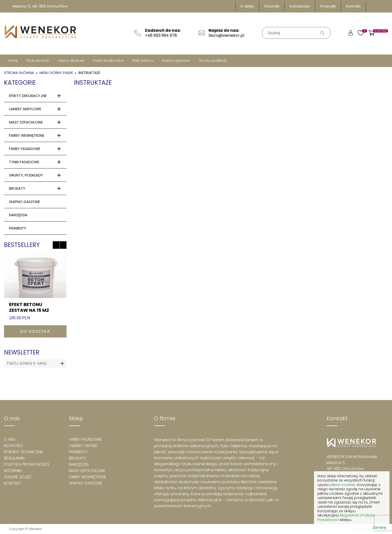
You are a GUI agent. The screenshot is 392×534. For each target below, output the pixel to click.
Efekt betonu (143, 61)
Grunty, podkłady (213, 61)
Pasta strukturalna (108, 61)
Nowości (13, 446)
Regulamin (14, 458)
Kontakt (353, 6)
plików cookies (342, 485)
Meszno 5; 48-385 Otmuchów (40, 6)
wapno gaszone (24, 202)
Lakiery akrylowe (71, 61)
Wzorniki (272, 6)
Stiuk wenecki (38, 61)
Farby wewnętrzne (27, 135)
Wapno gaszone (176, 61)
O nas (10, 439)
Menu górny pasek (56, 73)
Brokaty (17, 188)
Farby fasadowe (25, 149)
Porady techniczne (23, 452)
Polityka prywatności (26, 464)
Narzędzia (18, 215)
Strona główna (19, 73)
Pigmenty (78, 452)
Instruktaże (300, 6)
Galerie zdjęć (18, 477)
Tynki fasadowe (24, 162)
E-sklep (247, 6)
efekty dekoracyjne (28, 96)
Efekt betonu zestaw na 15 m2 (29, 307)
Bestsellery (22, 245)
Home (13, 61)
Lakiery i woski (83, 446)
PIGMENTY (18, 228)
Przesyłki (328, 6)
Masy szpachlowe (26, 122)
